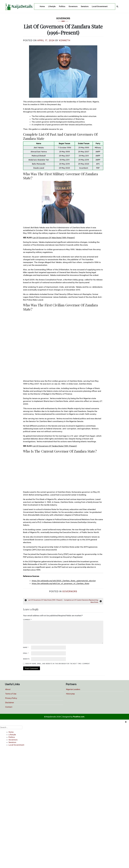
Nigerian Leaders (73, 689)
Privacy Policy (11, 698)
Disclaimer (10, 703)
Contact (9, 707)
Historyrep (70, 694)
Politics (62, 6)
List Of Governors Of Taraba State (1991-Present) (55, 446)
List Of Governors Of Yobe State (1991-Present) (54, 238)
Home (42, 6)
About (8, 689)
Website (26, 659)
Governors (73, 6)
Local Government (100, 6)
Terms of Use (11, 694)
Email (26, 653)
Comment (27, 620)
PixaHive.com (79, 717)
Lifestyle (52, 6)
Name (26, 647)
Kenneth (65, 40)
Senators (85, 6)
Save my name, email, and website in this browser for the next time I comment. (58, 664)
